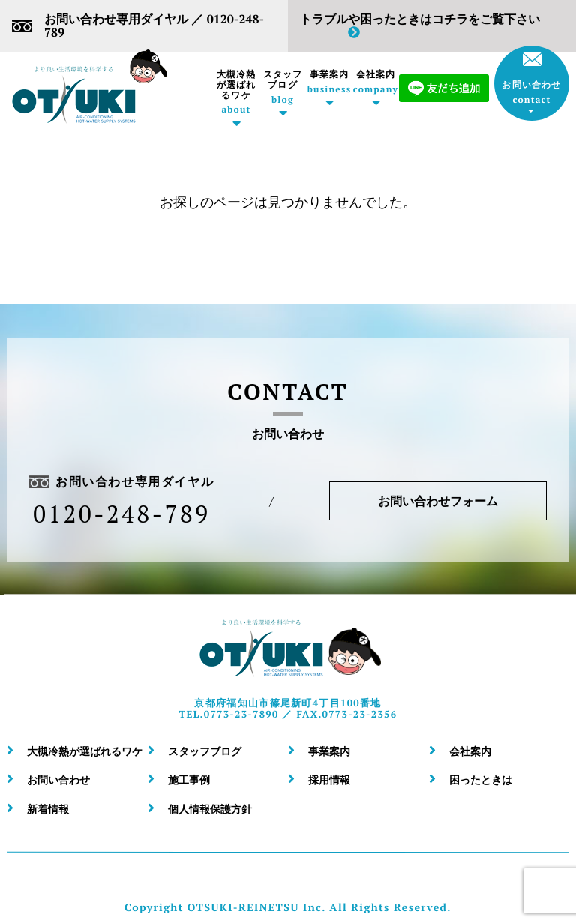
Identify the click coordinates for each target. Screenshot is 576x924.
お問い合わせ (531, 79)
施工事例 (189, 780)
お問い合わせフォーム (438, 501)
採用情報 (329, 780)
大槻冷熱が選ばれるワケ (236, 92)
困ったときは (481, 780)
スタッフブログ (283, 87)
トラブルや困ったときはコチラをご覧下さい (420, 25)
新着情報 (48, 809)
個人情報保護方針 (210, 809)
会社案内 (376, 82)
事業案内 (329, 82)
